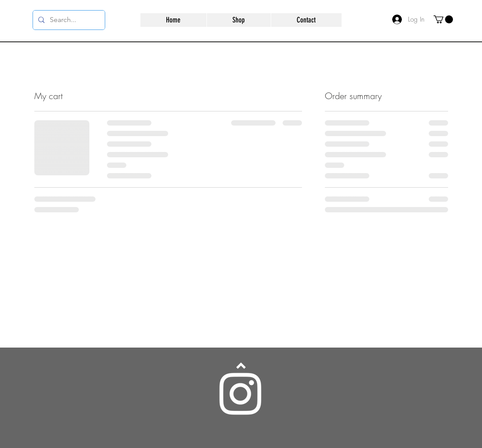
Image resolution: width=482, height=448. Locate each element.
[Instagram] (240, 394)
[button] (443, 19)
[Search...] (68, 20)
